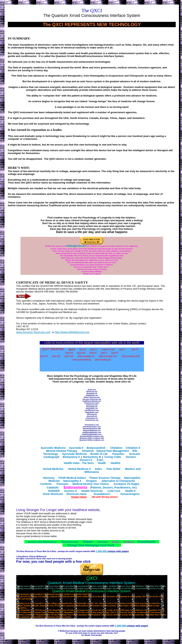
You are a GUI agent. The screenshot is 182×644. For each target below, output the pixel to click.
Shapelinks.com (92, 412)
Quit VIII (81, 353)
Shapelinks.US (92, 409)
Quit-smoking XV (86, 356)
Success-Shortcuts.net (92, 399)
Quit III (83, 349)
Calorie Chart (108, 349)
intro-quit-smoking (82, 360)
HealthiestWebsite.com (92, 432)
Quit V (122, 349)
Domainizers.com (92, 425)
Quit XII (44, 356)
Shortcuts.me (92, 392)
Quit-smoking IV (103, 360)
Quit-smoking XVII (131, 356)
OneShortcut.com (92, 411)
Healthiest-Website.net (92, 401)
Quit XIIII (69, 356)
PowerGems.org (92, 420)
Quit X (104, 353)
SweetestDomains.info (92, 429)
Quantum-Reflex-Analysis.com (92, 440)
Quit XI (115, 353)
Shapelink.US (92, 394)
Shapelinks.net (92, 395)
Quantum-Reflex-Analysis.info (92, 438)
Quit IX (93, 353)
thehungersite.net (76, 246)
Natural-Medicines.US (92, 431)
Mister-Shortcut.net (92, 397)
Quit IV (94, 349)
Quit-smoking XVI (108, 356)
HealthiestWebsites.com (92, 434)
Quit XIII (56, 356)
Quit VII (69, 353)
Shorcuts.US (92, 416)
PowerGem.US (92, 418)
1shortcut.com (92, 405)
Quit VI (135, 349)
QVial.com (92, 390)
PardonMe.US (92, 407)
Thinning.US (92, 414)
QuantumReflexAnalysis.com (92, 436)
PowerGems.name (92, 403)
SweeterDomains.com (92, 427)
